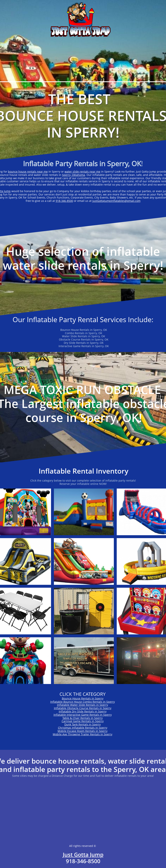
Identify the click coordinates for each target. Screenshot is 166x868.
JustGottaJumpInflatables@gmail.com (116, 201)
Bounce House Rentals (76, 698)
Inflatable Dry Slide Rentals (76, 711)
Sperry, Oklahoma (74, 175)
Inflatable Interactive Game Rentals (76, 715)
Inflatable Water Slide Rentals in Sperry (83, 705)
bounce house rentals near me (28, 172)
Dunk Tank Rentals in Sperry (83, 724)
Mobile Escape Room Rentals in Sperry (83, 731)
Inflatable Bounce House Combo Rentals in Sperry (83, 702)
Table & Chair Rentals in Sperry (83, 718)
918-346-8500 (64, 201)
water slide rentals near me (82, 172)
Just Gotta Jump (83, 854)
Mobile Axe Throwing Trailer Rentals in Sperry (83, 734)
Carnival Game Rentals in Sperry (83, 721)
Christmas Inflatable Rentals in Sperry (83, 728)
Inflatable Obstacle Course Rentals (76, 708)
